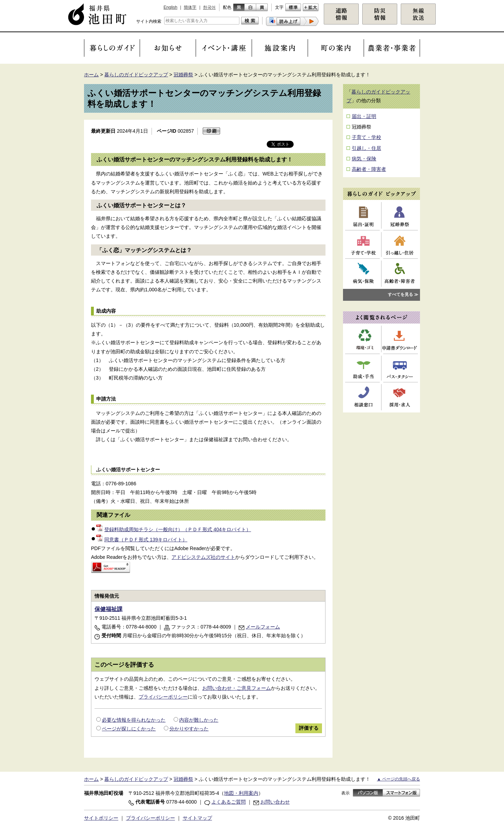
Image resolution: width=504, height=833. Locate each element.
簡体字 (190, 7)
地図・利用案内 (241, 793)
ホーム (91, 75)
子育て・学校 (366, 137)
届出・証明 (364, 116)
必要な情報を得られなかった (134, 720)
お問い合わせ (275, 802)
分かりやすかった (189, 729)
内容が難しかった (199, 720)
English (170, 7)
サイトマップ (197, 818)
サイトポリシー (101, 818)
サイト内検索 (149, 21)
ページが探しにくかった (129, 729)
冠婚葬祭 (183, 75)
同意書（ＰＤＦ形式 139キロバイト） (142, 540)
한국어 (209, 7)
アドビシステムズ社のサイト (203, 557)
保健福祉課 (108, 609)
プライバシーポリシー (163, 697)
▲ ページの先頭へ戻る (398, 779)
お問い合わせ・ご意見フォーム (237, 688)
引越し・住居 (366, 148)
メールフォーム (263, 627)
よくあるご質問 (229, 802)
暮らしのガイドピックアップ (136, 75)
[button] (292, 21)
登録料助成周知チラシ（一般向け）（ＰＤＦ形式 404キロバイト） (174, 529)
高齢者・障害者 (369, 169)
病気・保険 (364, 159)
